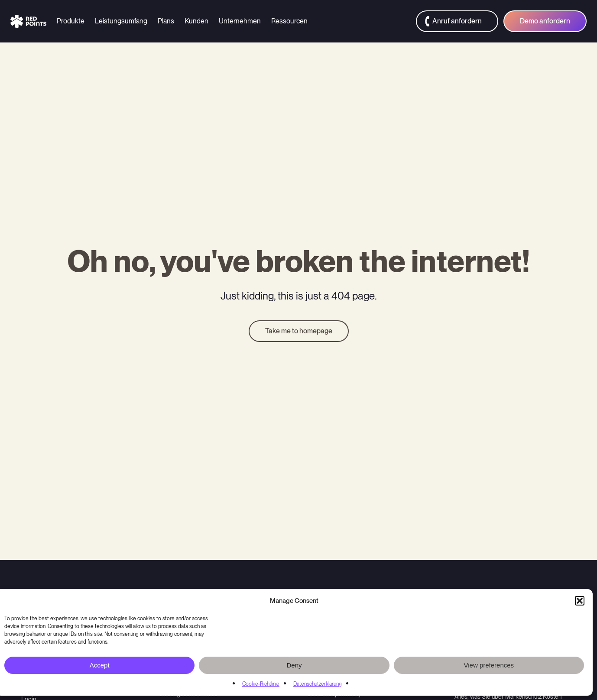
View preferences (489, 665)
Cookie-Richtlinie (261, 684)
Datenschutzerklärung (318, 684)
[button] (580, 601)
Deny (294, 665)
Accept (100, 665)
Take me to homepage (299, 331)
